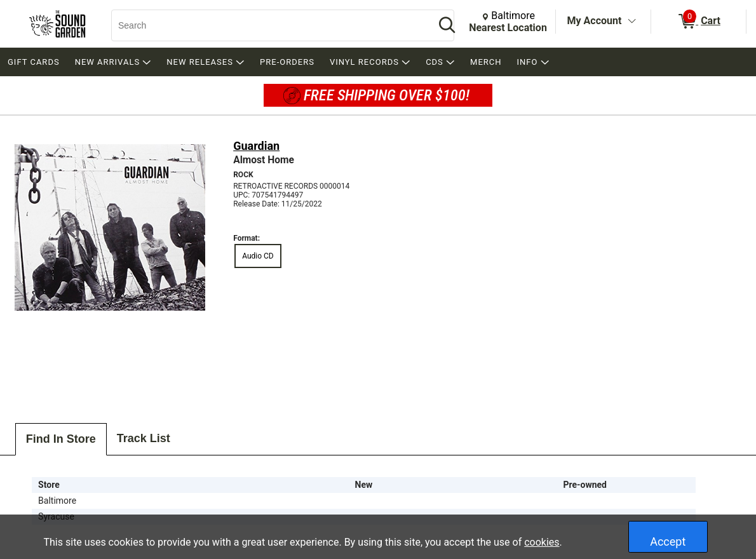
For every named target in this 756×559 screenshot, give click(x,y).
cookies (542, 542)
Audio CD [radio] (258, 256)
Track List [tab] (144, 438)
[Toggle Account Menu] (631, 22)
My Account (595, 21)
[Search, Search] (267, 25)
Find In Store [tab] (61, 439)
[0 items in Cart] (699, 22)
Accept (668, 542)
